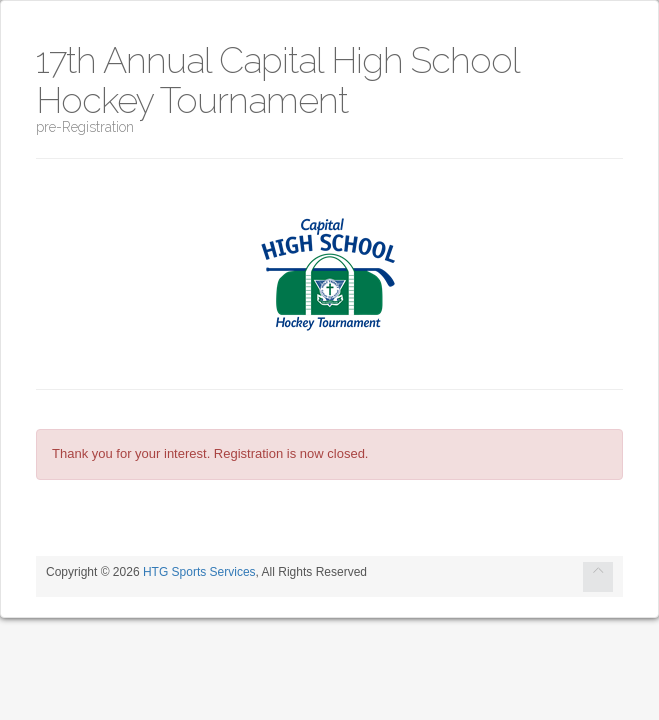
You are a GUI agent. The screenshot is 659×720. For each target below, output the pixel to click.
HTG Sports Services (199, 572)
